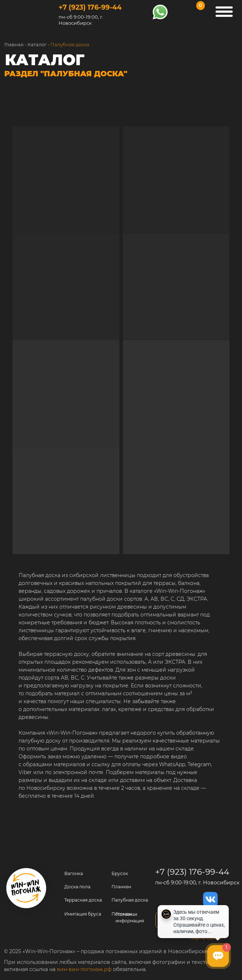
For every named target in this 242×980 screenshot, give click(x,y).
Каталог (37, 45)
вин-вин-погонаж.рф (84, 969)
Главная (14, 45)
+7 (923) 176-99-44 (90, 7)
